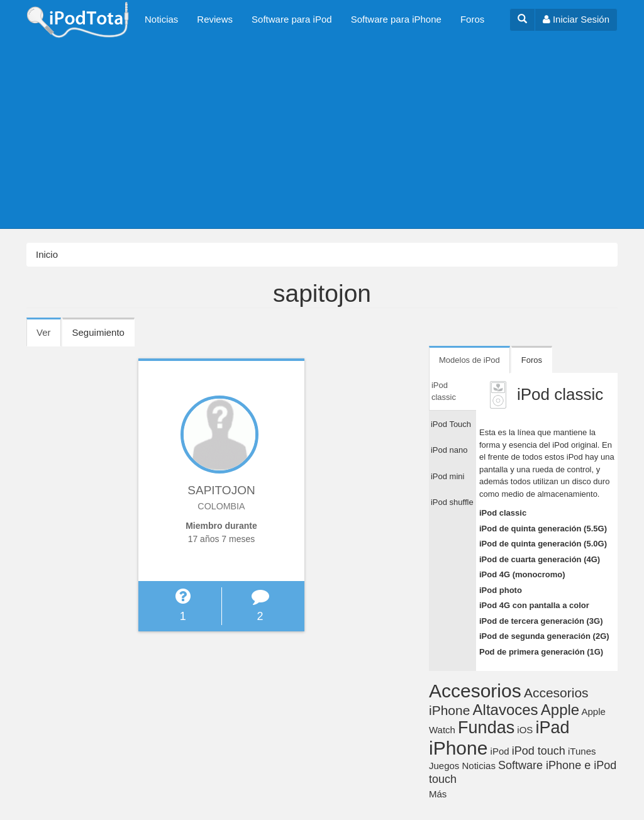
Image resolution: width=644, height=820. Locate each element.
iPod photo (501, 590)
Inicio (47, 254)
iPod (500, 751)
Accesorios (475, 691)
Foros (472, 19)
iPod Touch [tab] (451, 424)
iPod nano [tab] (449, 450)
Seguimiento (98, 332)
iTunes (582, 751)
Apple (560, 710)
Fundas (486, 728)
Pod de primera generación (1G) (541, 652)
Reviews (215, 19)
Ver (49, 336)
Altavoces (506, 710)
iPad (553, 728)
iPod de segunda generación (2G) (544, 636)
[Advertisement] (322, 134)
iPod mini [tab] (447, 476)
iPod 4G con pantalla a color (534, 605)
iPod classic (503, 513)
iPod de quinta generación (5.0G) (543, 544)
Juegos (444, 766)
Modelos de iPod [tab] (469, 360)
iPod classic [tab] (444, 391)
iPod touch (539, 751)
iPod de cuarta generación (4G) (540, 559)
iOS (525, 730)
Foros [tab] (532, 360)
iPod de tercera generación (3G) (541, 621)
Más (438, 794)
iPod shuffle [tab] (452, 502)
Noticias (161, 19)
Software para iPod (292, 19)
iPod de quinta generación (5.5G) (543, 529)
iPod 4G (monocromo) (522, 574)
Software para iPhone (396, 19)
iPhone (458, 748)
